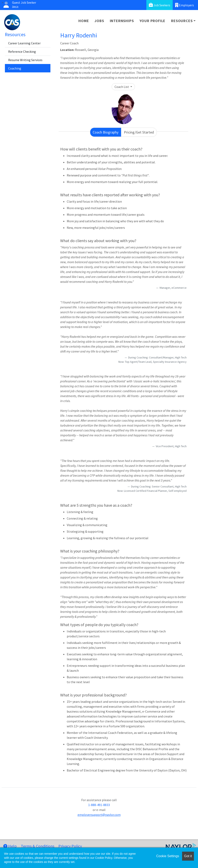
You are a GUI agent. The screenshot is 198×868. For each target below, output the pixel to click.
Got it (188, 856)
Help (10, 846)
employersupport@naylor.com (99, 815)
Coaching (15, 68)
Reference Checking (22, 52)
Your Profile (153, 21)
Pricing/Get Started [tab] (139, 132)
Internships (122, 21)
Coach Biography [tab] (106, 132)
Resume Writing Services (25, 60)
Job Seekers (160, 5)
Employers (185, 5)
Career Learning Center (24, 43)
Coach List (122, 87)
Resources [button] (182, 21)
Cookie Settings (168, 856)
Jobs (99, 21)
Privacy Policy (70, 846)
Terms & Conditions (38, 846)
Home (84, 21)
